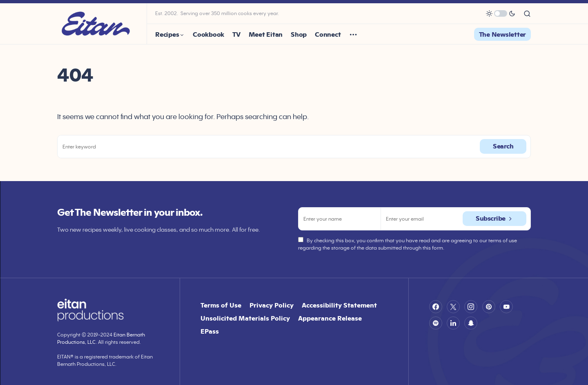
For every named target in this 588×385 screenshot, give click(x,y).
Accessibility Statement (339, 305)
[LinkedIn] (453, 323)
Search (503, 146)
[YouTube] (506, 307)
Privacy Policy (272, 305)
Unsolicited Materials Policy (245, 318)
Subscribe (491, 218)
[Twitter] (453, 307)
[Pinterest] (489, 307)
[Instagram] (471, 307)
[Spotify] (436, 323)
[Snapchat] (471, 323)
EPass (210, 331)
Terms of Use (221, 305)
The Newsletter (503, 34)
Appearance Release (330, 318)
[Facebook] (436, 307)
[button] (501, 13)
